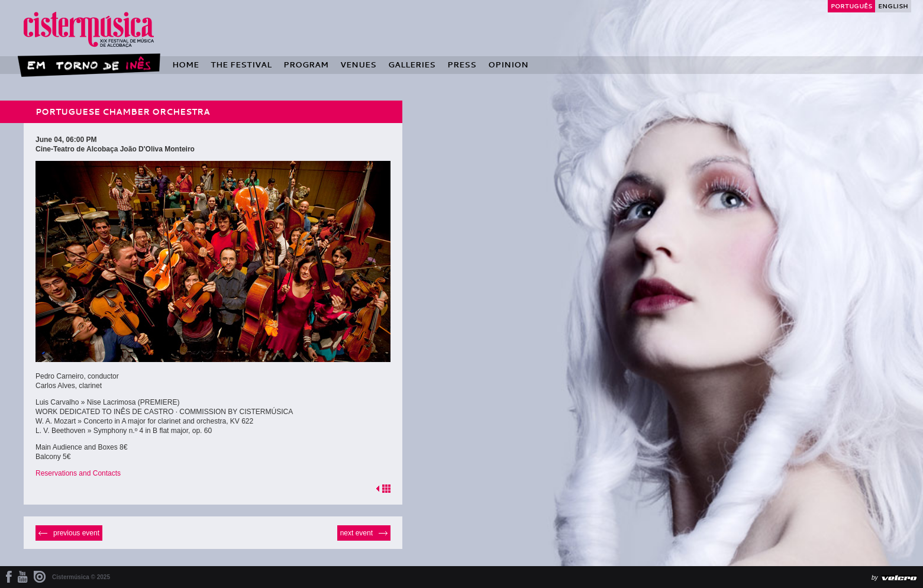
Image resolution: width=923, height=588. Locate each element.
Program (306, 64)
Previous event (76, 533)
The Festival (241, 64)
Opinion (508, 64)
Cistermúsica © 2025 (81, 577)
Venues (358, 64)
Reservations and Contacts (78, 473)
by (875, 578)
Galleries (412, 64)
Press (462, 64)
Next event (356, 533)
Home (185, 64)
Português (851, 6)
